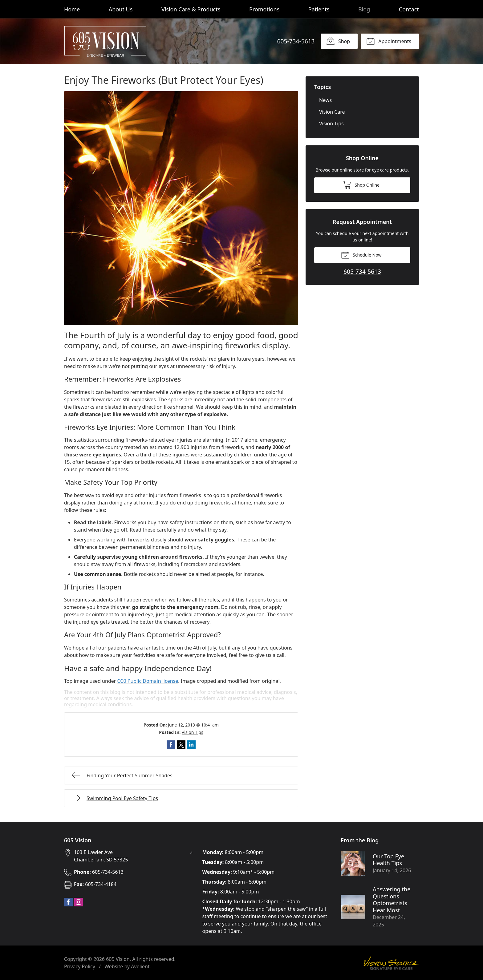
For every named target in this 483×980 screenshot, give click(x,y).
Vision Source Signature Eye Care (391, 963)
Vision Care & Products (191, 9)
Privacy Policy (80, 966)
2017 (238, 440)
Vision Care (332, 112)
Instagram (79, 902)
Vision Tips (193, 732)
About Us (121, 9)
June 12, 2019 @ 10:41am (193, 725)
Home (72, 9)
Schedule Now (361, 255)
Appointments (389, 41)
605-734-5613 (296, 41)
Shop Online (361, 184)
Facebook (68, 902)
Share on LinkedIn (191, 745)
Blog (364, 9)
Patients (319, 9)
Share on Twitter (181, 745)
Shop (338, 41)
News (325, 100)
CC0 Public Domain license (148, 681)
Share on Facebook (171, 745)
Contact (409, 9)
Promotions (264, 9)
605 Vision (118, 959)
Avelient (140, 966)
